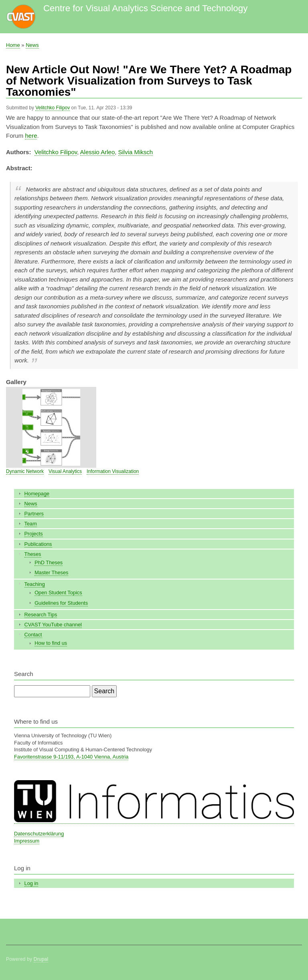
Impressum (27, 841)
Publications (38, 544)
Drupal (41, 959)
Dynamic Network (25, 471)
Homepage (37, 494)
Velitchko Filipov (53, 108)
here (31, 136)
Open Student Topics (58, 593)
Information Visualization (113, 471)
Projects (34, 534)
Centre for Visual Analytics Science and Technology (145, 8)
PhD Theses (49, 562)
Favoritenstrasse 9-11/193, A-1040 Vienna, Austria (71, 757)
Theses (33, 554)
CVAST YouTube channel (53, 625)
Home (13, 45)
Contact (33, 635)
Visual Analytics (65, 471)
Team (31, 524)
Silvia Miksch (136, 152)
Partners (34, 514)
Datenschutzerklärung (39, 834)
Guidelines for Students (61, 603)
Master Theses (51, 573)
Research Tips (41, 615)
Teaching (35, 584)
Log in (31, 883)
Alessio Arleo (98, 152)
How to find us (51, 643)
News (32, 45)
